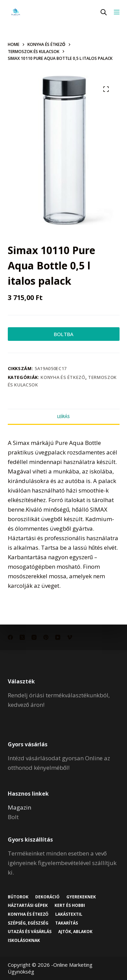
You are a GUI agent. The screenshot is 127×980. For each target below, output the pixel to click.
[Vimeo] (70, 637)
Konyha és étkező (63, 377)
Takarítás (67, 923)
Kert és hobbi (70, 906)
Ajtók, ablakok (75, 932)
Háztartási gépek (28, 906)
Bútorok (18, 897)
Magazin (19, 807)
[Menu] (117, 12)
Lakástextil (69, 914)
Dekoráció (47, 897)
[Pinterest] (46, 637)
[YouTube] (58, 637)
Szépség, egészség (28, 923)
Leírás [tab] (63, 417)
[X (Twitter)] (22, 637)
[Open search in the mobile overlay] (104, 12)
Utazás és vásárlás (30, 932)
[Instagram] (34, 637)
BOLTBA (64, 334)
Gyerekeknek (81, 897)
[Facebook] (10, 637)
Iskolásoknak (24, 941)
